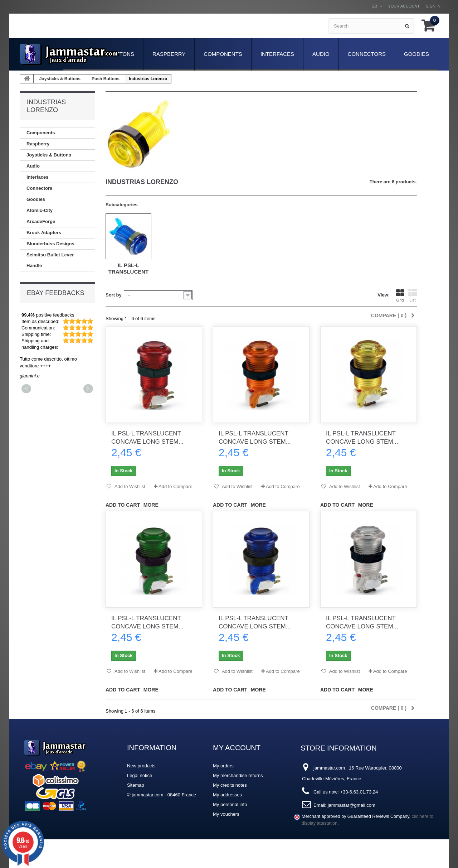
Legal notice (140, 775)
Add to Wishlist (129, 486)
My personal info (230, 804)
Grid (400, 296)
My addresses (227, 795)
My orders (223, 766)
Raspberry (169, 54)
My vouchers (226, 814)
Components (223, 54)
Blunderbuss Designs (50, 244)
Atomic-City (40, 210)
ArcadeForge (41, 221)
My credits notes (230, 785)
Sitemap (136, 785)
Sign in (433, 6)
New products (141, 766)
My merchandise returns (238, 775)
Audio (321, 54)
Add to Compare (176, 486)
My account (237, 748)
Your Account (404, 6)
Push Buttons (106, 79)
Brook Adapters (44, 233)
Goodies (416, 54)
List (413, 296)
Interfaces (277, 54)
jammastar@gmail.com (352, 805)
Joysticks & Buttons (60, 79)
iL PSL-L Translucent (129, 268)
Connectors (367, 54)
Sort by (114, 295)
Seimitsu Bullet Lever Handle (50, 260)
